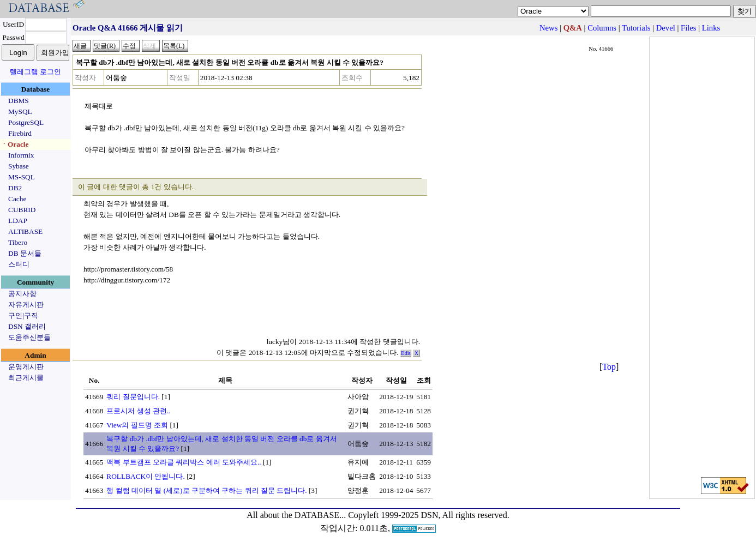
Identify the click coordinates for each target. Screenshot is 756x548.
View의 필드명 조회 (137, 425)
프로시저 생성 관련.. (138, 411)
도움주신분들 (29, 337)
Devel (666, 28)
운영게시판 (26, 367)
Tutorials (636, 28)
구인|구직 (23, 315)
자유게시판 (26, 305)
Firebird (20, 133)
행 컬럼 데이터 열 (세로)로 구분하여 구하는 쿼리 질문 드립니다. (206, 490)
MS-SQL (22, 177)
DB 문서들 (25, 253)
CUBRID (22, 210)
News (548, 28)
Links (711, 28)
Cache (17, 199)
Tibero (18, 242)
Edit (406, 353)
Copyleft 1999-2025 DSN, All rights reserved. (429, 515)
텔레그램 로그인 (35, 72)
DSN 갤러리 (27, 326)
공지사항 (22, 294)
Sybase (19, 166)
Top (609, 367)
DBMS (19, 101)
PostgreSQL (26, 122)
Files (689, 28)
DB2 (15, 188)
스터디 (19, 264)
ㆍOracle (14, 144)
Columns (602, 28)
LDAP (18, 221)
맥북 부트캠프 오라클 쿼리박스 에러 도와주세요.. (184, 462)
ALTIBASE (25, 231)
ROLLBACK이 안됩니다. (146, 476)
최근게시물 (26, 378)
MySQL (20, 112)
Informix (21, 155)
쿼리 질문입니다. (133, 397)
